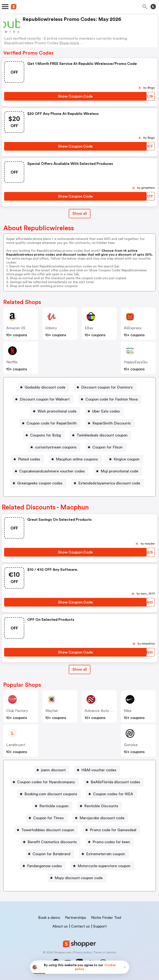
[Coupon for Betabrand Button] (50, 854)
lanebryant (16, 745)
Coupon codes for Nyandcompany (46, 782)
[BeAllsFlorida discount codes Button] (114, 782)
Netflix (12, 362)
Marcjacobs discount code (102, 818)
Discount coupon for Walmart (45, 399)
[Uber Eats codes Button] (104, 411)
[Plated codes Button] (27, 459)
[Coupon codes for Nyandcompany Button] (44, 782)
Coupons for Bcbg (45, 435)
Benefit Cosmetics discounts (52, 842)
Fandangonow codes (45, 866)
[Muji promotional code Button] (118, 471)
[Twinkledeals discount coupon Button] (100, 435)
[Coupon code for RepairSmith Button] (50, 423)
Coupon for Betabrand (51, 854)
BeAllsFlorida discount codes (115, 782)
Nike (128, 711)
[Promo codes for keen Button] (110, 842)
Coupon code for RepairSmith (52, 423)
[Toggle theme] (153, 7)
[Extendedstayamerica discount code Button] (108, 483)
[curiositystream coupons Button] (54, 447)
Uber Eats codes (106, 411)
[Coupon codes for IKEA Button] (111, 794)
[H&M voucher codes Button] (97, 770)
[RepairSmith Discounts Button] (110, 423)
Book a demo (49, 918)
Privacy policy (82, 953)
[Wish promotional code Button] (55, 411)
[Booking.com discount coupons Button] (49, 794)
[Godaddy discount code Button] (43, 387)
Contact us (80, 926)
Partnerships (76, 918)
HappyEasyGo (136, 362)
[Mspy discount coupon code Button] (77, 878)
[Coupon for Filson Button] (106, 447)
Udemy (51, 328)
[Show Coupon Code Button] (75, 96)
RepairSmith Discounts (112, 423)
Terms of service (105, 953)
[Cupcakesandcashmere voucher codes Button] (50, 471)
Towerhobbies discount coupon (48, 830)
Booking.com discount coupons (51, 794)
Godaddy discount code (45, 387)
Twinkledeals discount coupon (102, 435)
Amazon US (16, 328)
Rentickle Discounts (101, 806)
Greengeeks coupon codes (40, 483)
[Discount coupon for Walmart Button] (43, 399)
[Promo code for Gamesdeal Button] (111, 830)
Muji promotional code (119, 471)
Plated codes (29, 459)
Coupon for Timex (48, 818)
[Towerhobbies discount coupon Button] (46, 830)
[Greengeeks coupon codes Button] (38, 483)
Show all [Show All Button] (80, 213)
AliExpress (133, 328)
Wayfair (52, 711)
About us (60, 926)
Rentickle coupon (54, 806)
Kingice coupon (127, 459)
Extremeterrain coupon (106, 854)
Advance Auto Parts (102, 711)
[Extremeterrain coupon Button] (104, 854)
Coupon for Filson (107, 447)
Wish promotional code (57, 411)
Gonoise (131, 745)
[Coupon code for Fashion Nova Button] (110, 399)
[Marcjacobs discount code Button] (100, 818)
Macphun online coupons (77, 459)
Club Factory (17, 711)
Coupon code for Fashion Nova (111, 399)
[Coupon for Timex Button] (47, 818)
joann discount (53, 770)
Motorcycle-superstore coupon (104, 866)
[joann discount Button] (52, 770)
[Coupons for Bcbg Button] (44, 435)
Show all (80, 669)
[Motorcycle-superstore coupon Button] (102, 866)
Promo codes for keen (111, 842)
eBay (89, 328)
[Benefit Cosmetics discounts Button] (51, 842)
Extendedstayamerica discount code (109, 483)
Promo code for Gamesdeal (113, 830)
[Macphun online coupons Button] (75, 459)
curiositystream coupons (56, 447)
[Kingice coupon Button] (125, 459)
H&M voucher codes (99, 770)
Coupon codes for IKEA (113, 794)
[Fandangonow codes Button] (43, 866)
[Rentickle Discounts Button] (100, 806)
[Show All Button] (80, 669)
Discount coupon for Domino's (107, 387)
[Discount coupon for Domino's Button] (105, 387)
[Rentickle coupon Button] (52, 806)
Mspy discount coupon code (79, 878)
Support (100, 926)
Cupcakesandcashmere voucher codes (52, 471)
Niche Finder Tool (106, 918)
